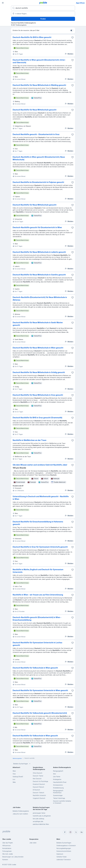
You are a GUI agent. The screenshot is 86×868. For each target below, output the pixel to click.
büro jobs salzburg (38, 819)
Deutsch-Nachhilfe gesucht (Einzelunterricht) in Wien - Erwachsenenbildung (37, 619)
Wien (14, 771)
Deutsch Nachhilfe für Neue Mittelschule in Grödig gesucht (39, 372)
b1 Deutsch (36, 790)
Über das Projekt (8, 843)
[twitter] (76, 832)
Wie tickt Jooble (8, 854)
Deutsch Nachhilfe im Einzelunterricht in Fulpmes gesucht (38, 182)
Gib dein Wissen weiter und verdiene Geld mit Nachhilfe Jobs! (40, 465)
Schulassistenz (58, 785)
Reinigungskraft (58, 771)
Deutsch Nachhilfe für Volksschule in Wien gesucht (35, 668)
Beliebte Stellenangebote (21, 811)
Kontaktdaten (7, 848)
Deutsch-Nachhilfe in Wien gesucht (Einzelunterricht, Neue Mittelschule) (39, 158)
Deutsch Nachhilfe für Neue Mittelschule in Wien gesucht (38, 348)
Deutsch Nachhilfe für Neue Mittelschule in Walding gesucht (39, 85)
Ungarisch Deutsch (39, 798)
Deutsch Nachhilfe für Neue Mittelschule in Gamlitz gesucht (39, 275)
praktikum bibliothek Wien (41, 824)
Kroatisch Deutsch (39, 784)
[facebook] (65, 832)
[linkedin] (82, 832)
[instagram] (70, 832)
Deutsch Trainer (38, 776)
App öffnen (80, 3)
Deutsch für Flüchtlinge (40, 781)
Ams (54, 774)
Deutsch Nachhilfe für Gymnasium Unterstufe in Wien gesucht (40, 690)
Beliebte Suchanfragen (22, 764)
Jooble (14, 865)
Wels (14, 782)
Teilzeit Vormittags (59, 798)
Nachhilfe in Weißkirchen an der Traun (30, 440)
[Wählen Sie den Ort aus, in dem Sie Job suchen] (43, 14)
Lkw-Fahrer (57, 777)
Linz (14, 779)
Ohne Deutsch (38, 773)
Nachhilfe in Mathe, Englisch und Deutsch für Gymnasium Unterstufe (38, 571)
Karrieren (5, 860)
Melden (69, 54)
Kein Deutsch (37, 779)
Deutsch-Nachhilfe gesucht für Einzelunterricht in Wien (37, 227)
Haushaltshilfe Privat (60, 782)
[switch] (72, 30)
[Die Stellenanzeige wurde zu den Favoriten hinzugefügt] (73, 38)
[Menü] (3, 3)
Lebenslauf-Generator (64, 860)
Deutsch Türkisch (39, 793)
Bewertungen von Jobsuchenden (13, 857)
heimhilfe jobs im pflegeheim (42, 816)
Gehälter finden (62, 857)
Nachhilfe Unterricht (39, 795)
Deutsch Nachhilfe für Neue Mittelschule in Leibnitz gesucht (39, 252)
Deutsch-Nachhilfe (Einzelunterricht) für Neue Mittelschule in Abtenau (40, 299)
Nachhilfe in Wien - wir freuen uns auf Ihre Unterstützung (38, 595)
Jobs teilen (33, 843)
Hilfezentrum (6, 846)
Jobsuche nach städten (20, 814)
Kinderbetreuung (58, 788)
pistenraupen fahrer (39, 813)
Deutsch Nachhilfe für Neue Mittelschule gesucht (35, 110)
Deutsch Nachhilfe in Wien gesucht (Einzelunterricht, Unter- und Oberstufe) (39, 61)
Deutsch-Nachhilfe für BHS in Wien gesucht (32, 37)
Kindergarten (57, 779)
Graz (14, 774)
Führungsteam (7, 851)
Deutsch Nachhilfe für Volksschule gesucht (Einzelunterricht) (40, 713)
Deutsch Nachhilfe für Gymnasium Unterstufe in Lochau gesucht (37, 644)
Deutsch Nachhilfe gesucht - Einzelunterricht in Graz (36, 134)
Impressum (60, 854)
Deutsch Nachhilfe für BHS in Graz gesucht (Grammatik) (37, 418)
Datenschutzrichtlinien (64, 851)
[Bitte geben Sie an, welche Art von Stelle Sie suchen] (43, 8)
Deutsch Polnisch (38, 787)
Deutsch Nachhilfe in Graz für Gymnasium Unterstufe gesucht (40, 547)
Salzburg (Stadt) (18, 777)
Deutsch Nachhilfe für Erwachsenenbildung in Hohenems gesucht (38, 523)
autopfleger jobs (38, 821)
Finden (43, 19)
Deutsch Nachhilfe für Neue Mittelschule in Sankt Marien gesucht (38, 324)
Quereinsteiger (58, 795)
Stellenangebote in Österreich (66, 846)
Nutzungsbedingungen (64, 848)
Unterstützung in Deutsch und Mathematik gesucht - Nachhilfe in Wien (41, 498)
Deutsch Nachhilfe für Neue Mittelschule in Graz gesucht (38, 395)
